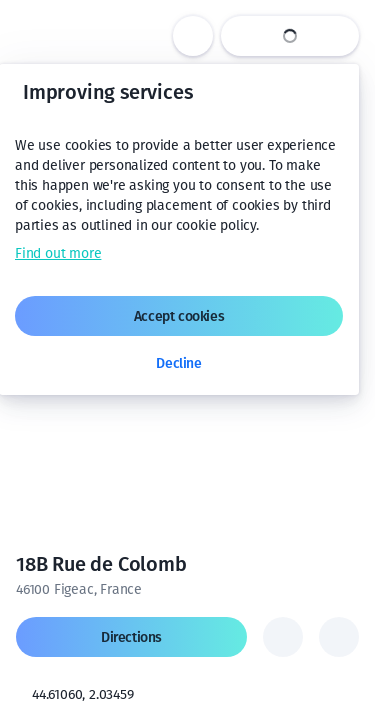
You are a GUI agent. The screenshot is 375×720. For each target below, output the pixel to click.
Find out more (58, 253)
